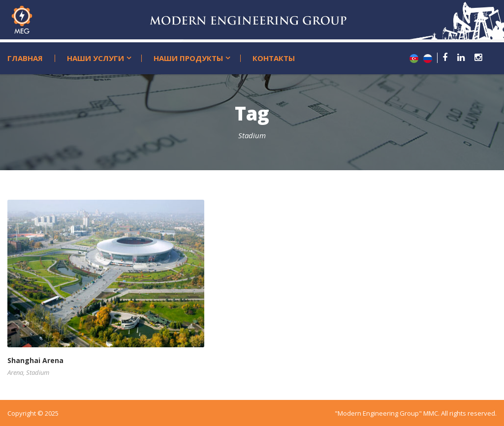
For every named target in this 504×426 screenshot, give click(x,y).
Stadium (38, 372)
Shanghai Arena (35, 360)
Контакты (274, 58)
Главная (25, 58)
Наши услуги (95, 58)
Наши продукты (188, 58)
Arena (15, 372)
